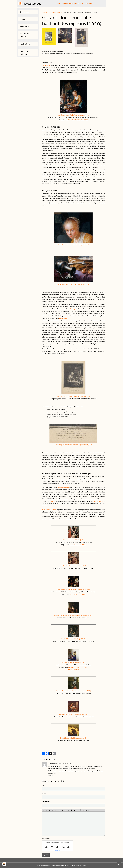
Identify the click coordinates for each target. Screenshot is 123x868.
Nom (44, 785)
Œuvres (59, 12)
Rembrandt (63, 318)
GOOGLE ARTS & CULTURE (78, 120)
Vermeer (52, 501)
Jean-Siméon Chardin (49, 510)
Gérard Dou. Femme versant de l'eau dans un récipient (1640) (73, 615)
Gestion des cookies (79, 865)
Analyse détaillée (73, 670)
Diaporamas (79, 3)
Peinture (65, 3)
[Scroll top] (119, 864)
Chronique (88, 3)
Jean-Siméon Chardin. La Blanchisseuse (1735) (73, 714)
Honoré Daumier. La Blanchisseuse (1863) (73, 738)
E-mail (44, 793)
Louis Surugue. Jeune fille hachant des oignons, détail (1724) (73, 445)
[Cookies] (4, 864)
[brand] (30, 3)
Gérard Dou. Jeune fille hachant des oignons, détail (73, 245)
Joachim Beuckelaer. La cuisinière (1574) (73, 566)
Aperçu (86, 810)
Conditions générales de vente (60, 865)
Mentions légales (43, 865)
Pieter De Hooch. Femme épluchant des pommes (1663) (73, 691)
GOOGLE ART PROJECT (78, 545)
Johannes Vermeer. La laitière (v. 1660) (73, 662)
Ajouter (46, 855)
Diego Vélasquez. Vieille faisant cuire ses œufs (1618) (73, 589)
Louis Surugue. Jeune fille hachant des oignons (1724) (73, 396)
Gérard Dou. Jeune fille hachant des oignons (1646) (73, 115)
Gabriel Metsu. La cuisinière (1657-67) (73, 639)
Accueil (58, 3)
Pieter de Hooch (98, 501)
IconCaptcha (57, 850)
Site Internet (46, 802)
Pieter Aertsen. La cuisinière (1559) (73, 540)
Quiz (71, 3)
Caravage (73, 309)
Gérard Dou (46, 65)
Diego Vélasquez (63, 487)
